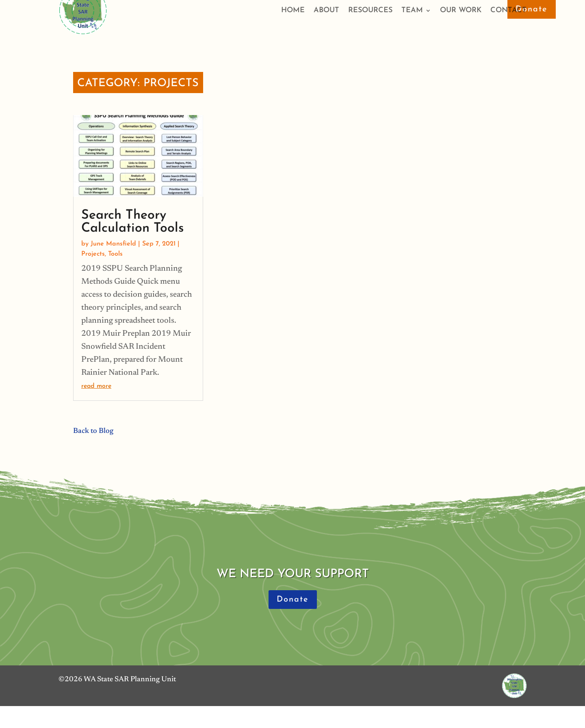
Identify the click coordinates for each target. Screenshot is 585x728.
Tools (115, 254)
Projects (93, 254)
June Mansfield (113, 244)
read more (96, 386)
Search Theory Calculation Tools (133, 222)
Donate (532, 9)
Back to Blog (93, 431)
